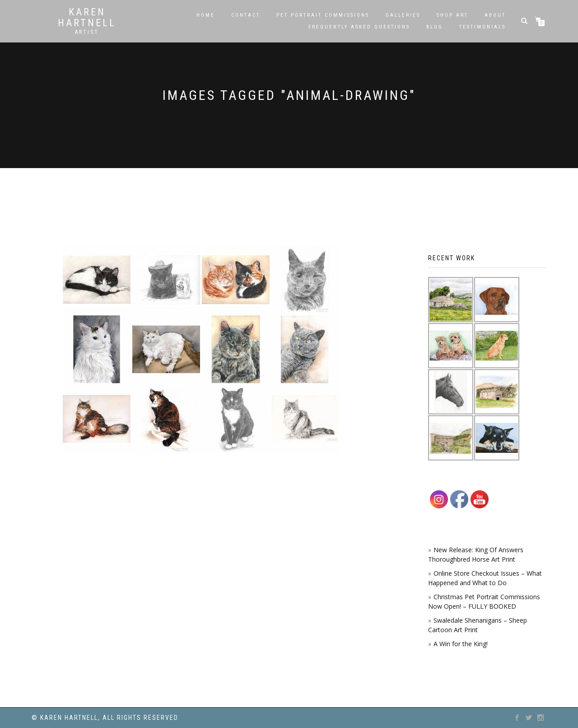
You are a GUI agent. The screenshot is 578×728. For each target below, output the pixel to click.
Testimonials (482, 27)
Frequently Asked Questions (359, 27)
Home (206, 15)
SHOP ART (452, 15)
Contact (246, 15)
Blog (435, 27)
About (495, 15)
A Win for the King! (461, 644)
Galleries (403, 15)
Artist (87, 32)
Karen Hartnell (87, 18)
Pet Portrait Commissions (323, 15)
